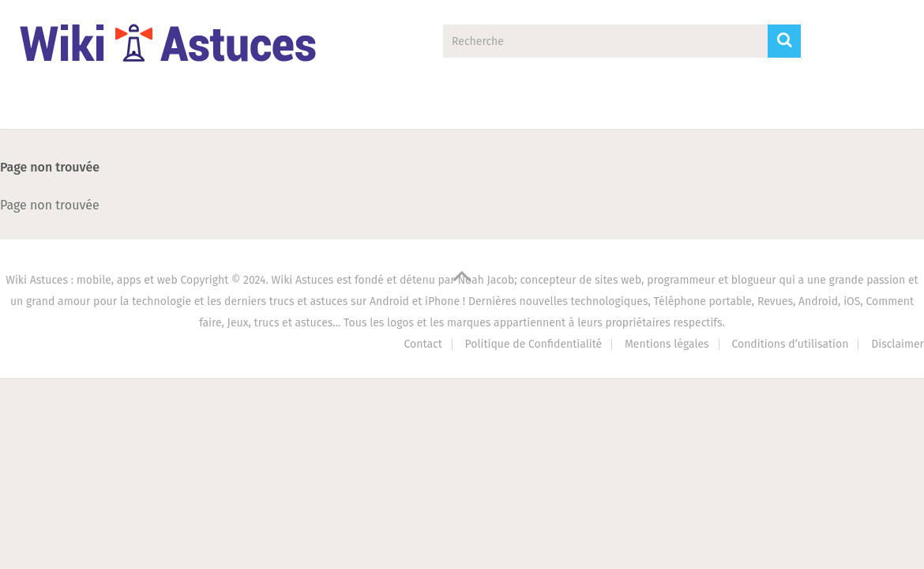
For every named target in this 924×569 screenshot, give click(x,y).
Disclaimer (898, 344)
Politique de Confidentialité (534, 344)
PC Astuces (519, 107)
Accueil (53, 107)
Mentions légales (667, 344)
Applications (172, 107)
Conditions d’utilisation (790, 344)
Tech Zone (300, 107)
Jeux (408, 107)
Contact (756, 107)
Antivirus (642, 107)
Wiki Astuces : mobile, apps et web (91, 280)
